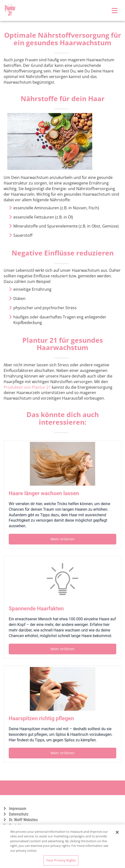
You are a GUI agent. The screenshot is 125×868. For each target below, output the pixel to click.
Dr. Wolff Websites (21, 820)
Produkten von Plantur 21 (27, 387)
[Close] (117, 832)
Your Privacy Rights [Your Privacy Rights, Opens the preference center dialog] (61, 860)
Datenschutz (16, 814)
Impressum (15, 809)
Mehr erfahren (62, 539)
